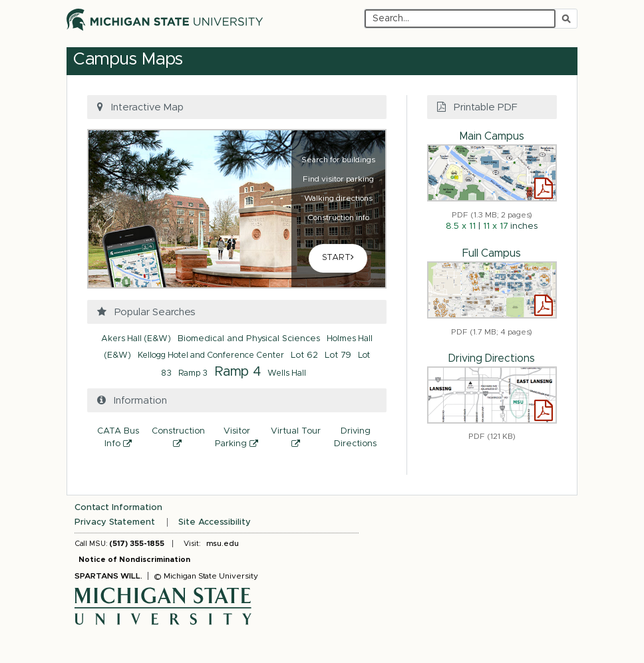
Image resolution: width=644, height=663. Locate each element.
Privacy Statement (115, 522)
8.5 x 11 (461, 226)
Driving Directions (355, 438)
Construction (179, 439)
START (338, 257)
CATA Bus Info (122, 439)
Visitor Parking (241, 439)
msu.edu (223, 544)
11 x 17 (495, 226)
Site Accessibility (215, 522)
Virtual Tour (298, 439)
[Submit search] (566, 19)
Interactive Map (139, 107)
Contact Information (118, 508)
